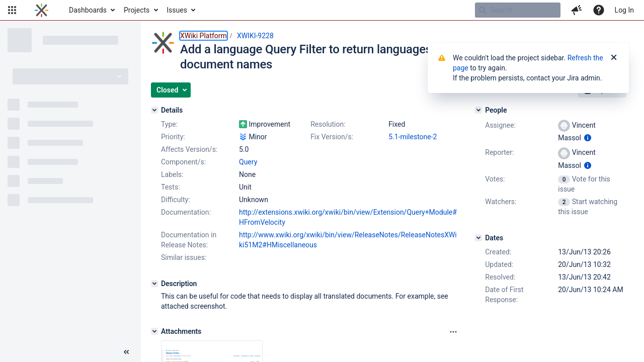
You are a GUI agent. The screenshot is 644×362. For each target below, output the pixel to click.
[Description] (154, 284)
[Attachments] (154, 331)
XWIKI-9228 (255, 36)
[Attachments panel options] (453, 332)
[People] (478, 110)
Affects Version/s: (189, 149)
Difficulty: (176, 200)
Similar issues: (184, 257)
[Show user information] (588, 138)
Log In (624, 10)
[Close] (614, 58)
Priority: (173, 137)
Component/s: (183, 162)
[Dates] (478, 238)
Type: (169, 124)
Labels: (172, 174)
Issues (177, 10)
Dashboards (88, 10)
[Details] (154, 110)
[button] (12, 10)
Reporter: (499, 152)
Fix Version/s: (332, 137)
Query (248, 162)
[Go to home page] (42, 10)
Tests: (171, 187)
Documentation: (186, 212)
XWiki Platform (204, 36)
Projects (137, 10)
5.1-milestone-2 (413, 137)
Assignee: (500, 125)
